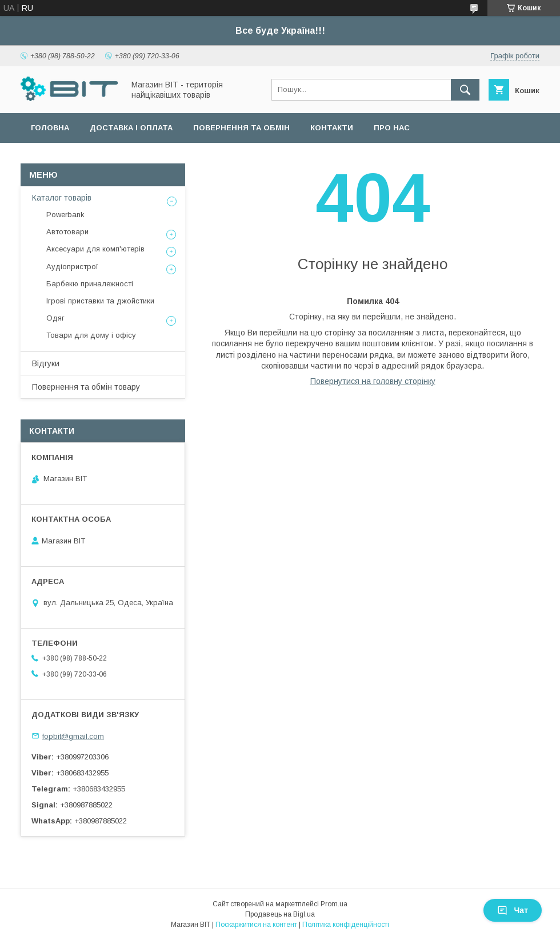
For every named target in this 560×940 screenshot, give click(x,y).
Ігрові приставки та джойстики (100, 301)
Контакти (332, 128)
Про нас (392, 128)
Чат (513, 910)
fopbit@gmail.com (73, 736)
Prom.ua (334, 904)
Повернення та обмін (241, 128)
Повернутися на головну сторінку (373, 381)
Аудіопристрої (72, 267)
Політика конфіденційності (346, 925)
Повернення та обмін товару (86, 387)
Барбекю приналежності (90, 284)
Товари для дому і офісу (91, 335)
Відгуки (46, 363)
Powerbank (65, 215)
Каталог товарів (62, 198)
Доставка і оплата (131, 128)
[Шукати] (465, 90)
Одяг (55, 318)
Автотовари (67, 232)
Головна (50, 128)
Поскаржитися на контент (256, 925)
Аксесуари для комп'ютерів (95, 249)
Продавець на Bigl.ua (280, 914)
